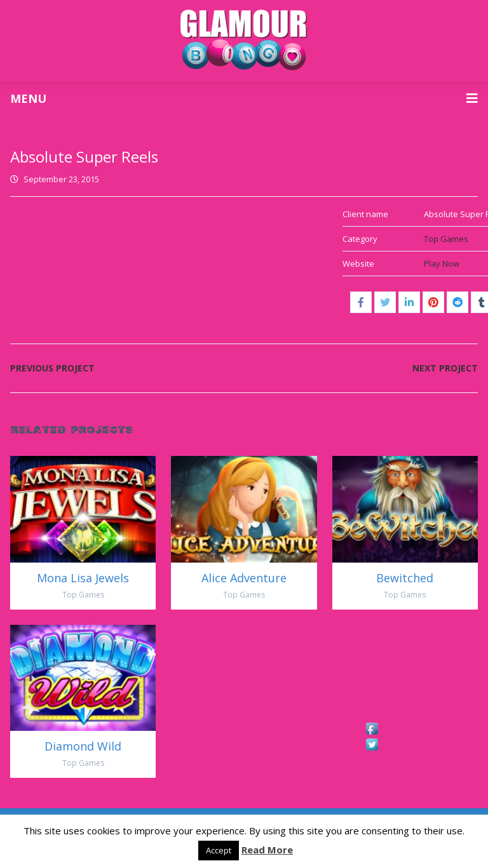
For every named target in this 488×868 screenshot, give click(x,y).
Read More (267, 850)
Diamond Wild (83, 746)
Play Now (442, 264)
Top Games (446, 239)
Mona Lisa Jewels (83, 578)
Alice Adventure (244, 578)
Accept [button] (219, 850)
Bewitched (405, 578)
